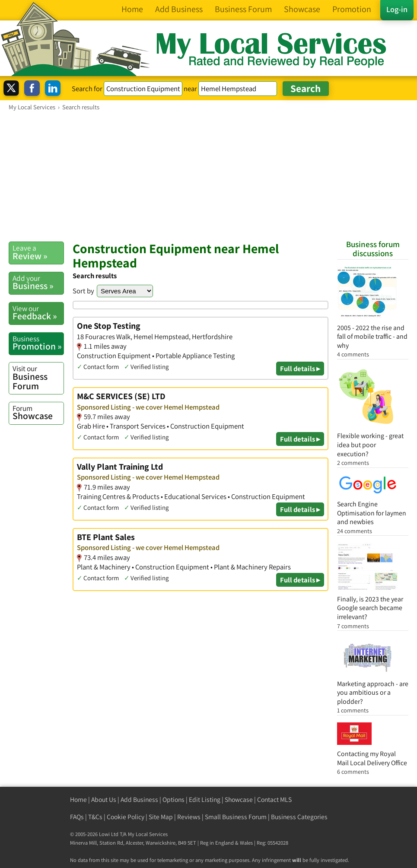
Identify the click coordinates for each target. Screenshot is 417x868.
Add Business (139, 800)
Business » (38, 283)
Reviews (189, 817)
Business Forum (38, 377)
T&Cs (95, 817)
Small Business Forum (236, 817)
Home (78, 800)
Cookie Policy (126, 817)
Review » (38, 252)
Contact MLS (274, 800)
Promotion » (38, 343)
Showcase (38, 413)
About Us (104, 800)
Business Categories (299, 817)
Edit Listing (205, 800)
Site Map (161, 817)
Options (173, 800)
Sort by (83, 291)
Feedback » (38, 313)
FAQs (77, 817)
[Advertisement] (208, 176)
